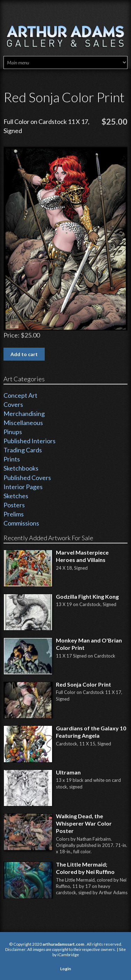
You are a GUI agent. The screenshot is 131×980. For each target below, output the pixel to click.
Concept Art (20, 395)
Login (65, 969)
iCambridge (68, 955)
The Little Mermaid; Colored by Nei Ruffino (85, 868)
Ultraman (68, 772)
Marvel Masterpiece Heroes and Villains (82, 556)
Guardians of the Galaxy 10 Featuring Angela (91, 732)
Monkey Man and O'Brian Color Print (89, 644)
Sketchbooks (21, 468)
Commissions (21, 523)
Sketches (16, 496)
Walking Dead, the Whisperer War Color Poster (84, 823)
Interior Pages (23, 487)
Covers (13, 404)
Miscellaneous (23, 423)
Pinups (13, 432)
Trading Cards (23, 450)
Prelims (14, 514)
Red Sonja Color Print (83, 684)
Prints (12, 459)
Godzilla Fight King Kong (87, 596)
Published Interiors (30, 441)
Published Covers (27, 478)
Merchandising (24, 413)
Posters (14, 505)
